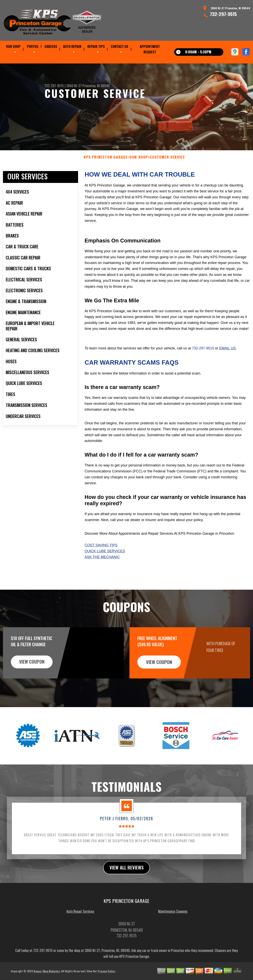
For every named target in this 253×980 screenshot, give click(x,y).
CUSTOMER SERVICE (167, 176)
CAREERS (51, 46)
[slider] (126, 845)
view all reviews (127, 887)
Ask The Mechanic (102, 576)
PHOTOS (33, 46)
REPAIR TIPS (96, 46)
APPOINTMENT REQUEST (150, 49)
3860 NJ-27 (74, 86)
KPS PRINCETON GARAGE (106, 176)
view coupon (33, 681)
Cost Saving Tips (101, 565)
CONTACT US (119, 46)
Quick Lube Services (105, 570)
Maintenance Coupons (173, 931)
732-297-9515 (223, 14)
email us (227, 367)
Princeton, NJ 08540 (96, 86)
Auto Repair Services (80, 931)
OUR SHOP (13, 46)
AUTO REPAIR (72, 46)
